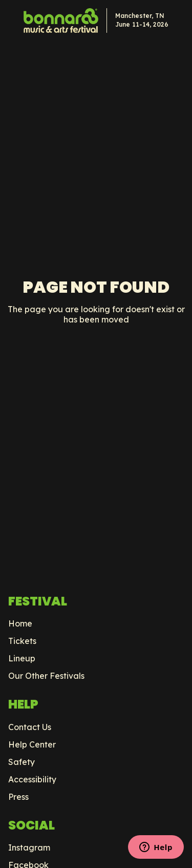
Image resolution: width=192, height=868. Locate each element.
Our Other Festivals (46, 676)
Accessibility (32, 779)
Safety (22, 762)
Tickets (22, 641)
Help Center (32, 744)
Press (18, 797)
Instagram (29, 847)
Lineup (22, 658)
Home (20, 623)
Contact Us (30, 727)
